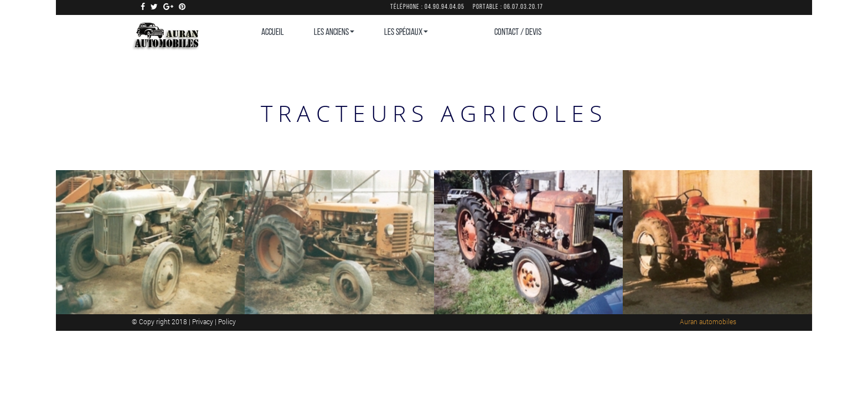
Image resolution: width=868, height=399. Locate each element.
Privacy (203, 321)
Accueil (273, 32)
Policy (227, 321)
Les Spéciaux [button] (406, 32)
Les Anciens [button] (334, 32)
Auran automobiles (708, 321)
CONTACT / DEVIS (518, 32)
